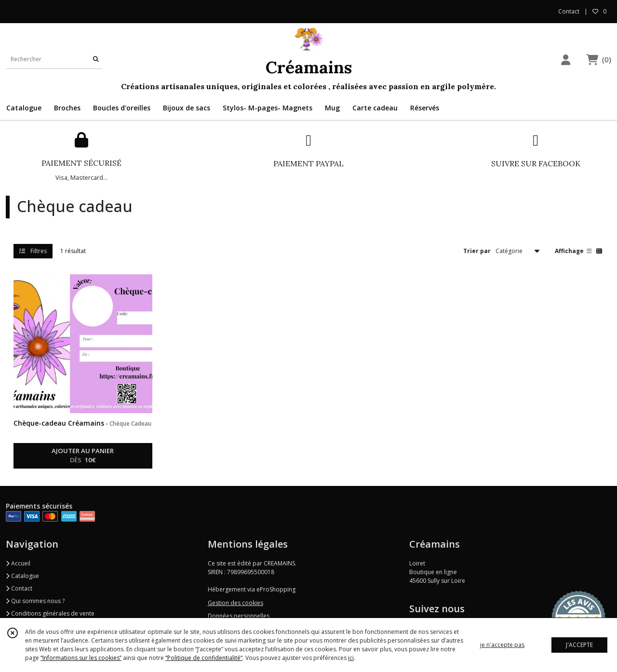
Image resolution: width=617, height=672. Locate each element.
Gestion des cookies (235, 603)
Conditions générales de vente (50, 613)
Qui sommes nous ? (35, 601)
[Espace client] (565, 60)
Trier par (477, 251)
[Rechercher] (96, 59)
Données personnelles (239, 616)
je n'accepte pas (502, 645)
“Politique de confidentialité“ (204, 658)
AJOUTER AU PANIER (83, 456)
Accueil (18, 563)
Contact (569, 11)
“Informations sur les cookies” (81, 658)
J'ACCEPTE (579, 645)
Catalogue (22, 576)
